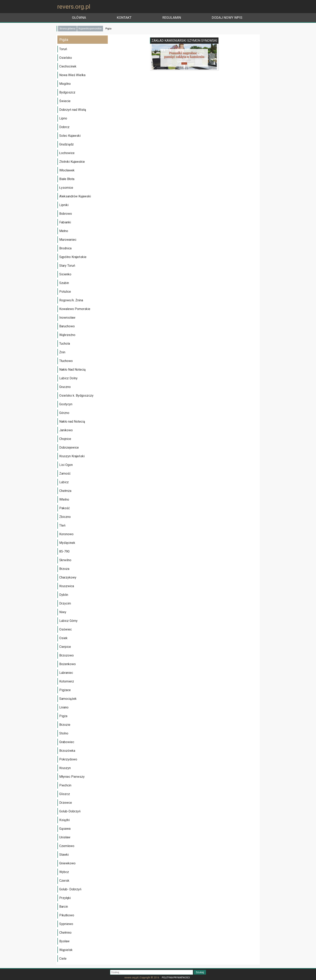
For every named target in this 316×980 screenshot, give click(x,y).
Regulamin (172, 18)
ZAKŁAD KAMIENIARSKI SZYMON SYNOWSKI (184, 41)
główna (79, 18)
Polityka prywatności (176, 978)
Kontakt (124, 18)
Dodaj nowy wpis (227, 18)
